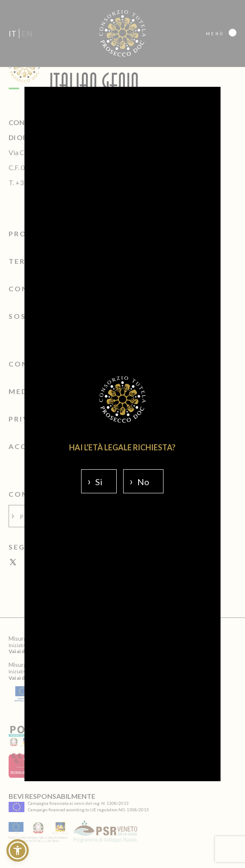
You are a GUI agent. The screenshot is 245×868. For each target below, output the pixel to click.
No (143, 482)
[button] (18, 850)
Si (99, 482)
